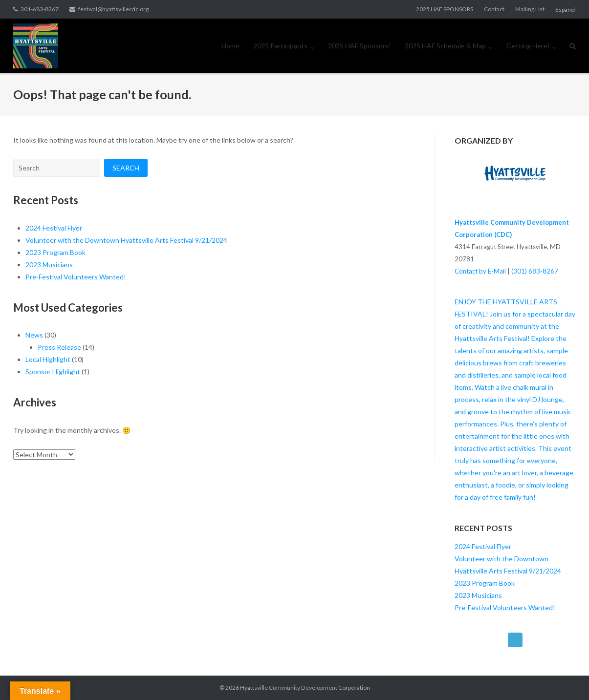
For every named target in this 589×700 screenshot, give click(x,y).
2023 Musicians (49, 265)
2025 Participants (280, 46)
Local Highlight (48, 359)
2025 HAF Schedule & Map (445, 46)
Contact (494, 9)
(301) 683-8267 (535, 271)
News (34, 335)
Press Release (59, 347)
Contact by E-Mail (480, 271)
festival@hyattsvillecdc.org (113, 9)
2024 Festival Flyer (54, 228)
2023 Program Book (55, 252)
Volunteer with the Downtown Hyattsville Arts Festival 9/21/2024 (126, 240)
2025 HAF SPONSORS (445, 9)
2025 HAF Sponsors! (360, 46)
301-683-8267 (40, 9)
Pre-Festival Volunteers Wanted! (76, 277)
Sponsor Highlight (53, 371)
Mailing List (530, 9)
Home (230, 46)
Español (566, 10)
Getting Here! (528, 46)
